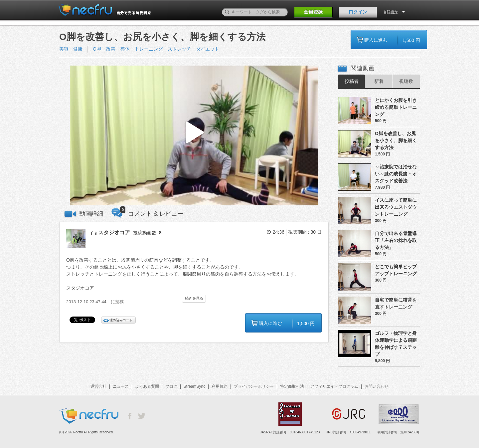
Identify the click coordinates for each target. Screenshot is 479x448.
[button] (194, 136)
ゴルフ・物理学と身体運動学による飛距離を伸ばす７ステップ (396, 344)
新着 (379, 81)
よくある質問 (147, 386)
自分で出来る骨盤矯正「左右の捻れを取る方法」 (396, 240)
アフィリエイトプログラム (334, 386)
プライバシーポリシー (254, 386)
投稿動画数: (147, 233)
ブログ (171, 386)
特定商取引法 (292, 386)
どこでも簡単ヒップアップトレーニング (396, 270)
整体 (125, 49)
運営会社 (98, 386)
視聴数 (406, 81)
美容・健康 (71, 49)
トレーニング (149, 49)
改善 (111, 49)
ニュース (121, 386)
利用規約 (220, 386)
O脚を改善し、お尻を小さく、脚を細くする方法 (396, 140)
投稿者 (352, 81)
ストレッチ (179, 49)
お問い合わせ (377, 386)
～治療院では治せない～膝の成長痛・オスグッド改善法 (396, 174)
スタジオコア (114, 232)
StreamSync (194, 386)
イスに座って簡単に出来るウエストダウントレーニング (396, 207)
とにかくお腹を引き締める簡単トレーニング (396, 107)
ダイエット (208, 49)
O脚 (97, 49)
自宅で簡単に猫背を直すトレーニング (396, 303)
